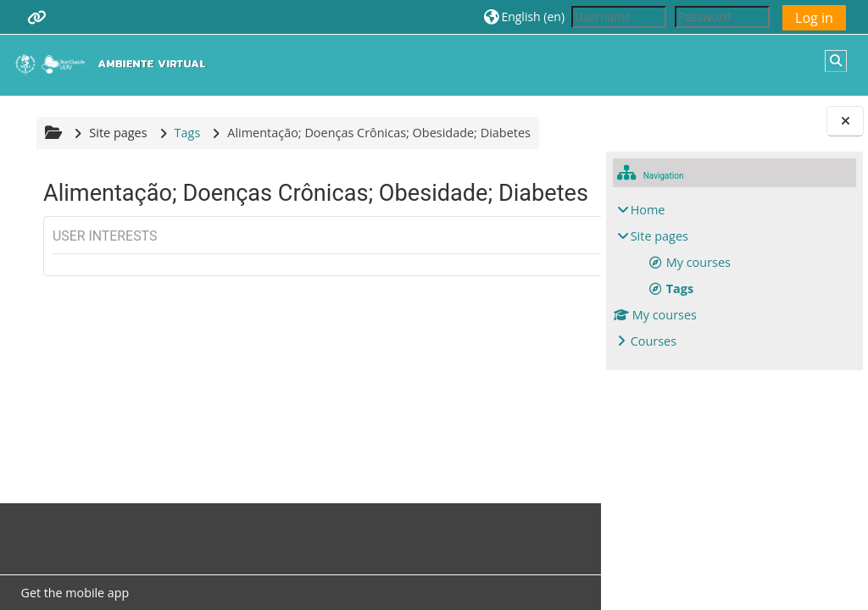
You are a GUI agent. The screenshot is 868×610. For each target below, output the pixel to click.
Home (648, 210)
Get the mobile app (73, 593)
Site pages (116, 133)
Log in (814, 18)
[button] (524, 17)
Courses (654, 341)
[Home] (114, 64)
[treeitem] (735, 276)
